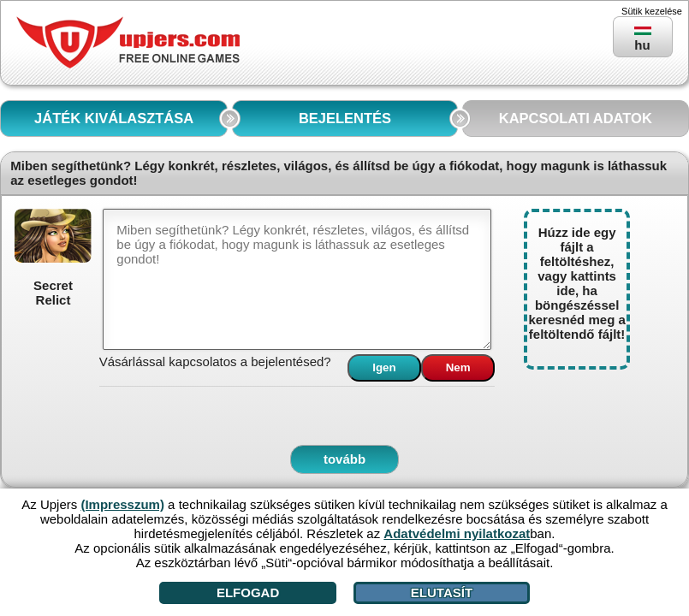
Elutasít (442, 592)
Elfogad (248, 592)
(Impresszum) (122, 504)
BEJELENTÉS (345, 118)
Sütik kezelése (652, 11)
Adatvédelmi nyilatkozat (457, 533)
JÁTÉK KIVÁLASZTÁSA (114, 118)
